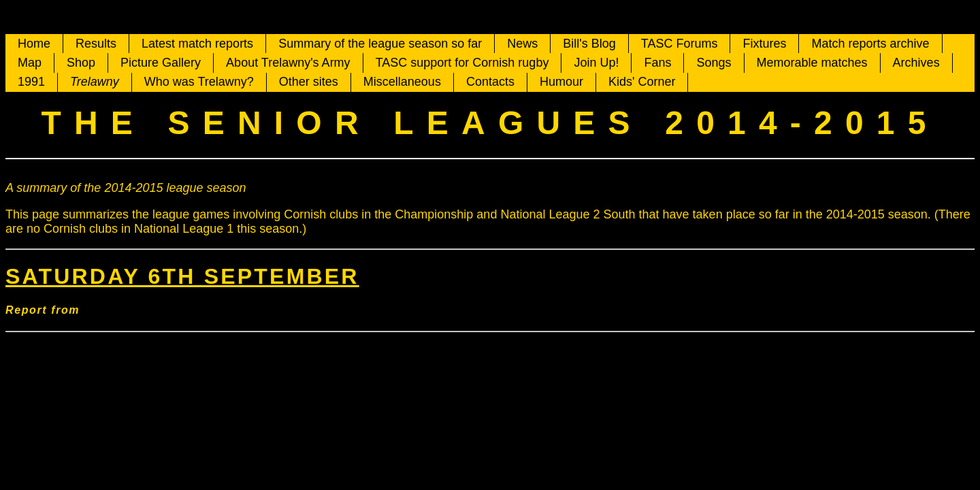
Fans (657, 63)
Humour (561, 82)
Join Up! (596, 63)
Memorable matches (812, 63)
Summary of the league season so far (380, 44)
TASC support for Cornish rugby (462, 63)
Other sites (309, 82)
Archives (916, 63)
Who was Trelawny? (199, 82)
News (522, 44)
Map (30, 63)
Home (34, 44)
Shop (81, 63)
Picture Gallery (161, 63)
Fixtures (764, 44)
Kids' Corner (642, 82)
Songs (714, 63)
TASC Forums (680, 44)
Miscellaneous (402, 82)
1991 (31, 82)
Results (96, 44)
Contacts (490, 82)
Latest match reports (197, 44)
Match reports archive (870, 44)
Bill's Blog (589, 44)
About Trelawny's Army (288, 63)
